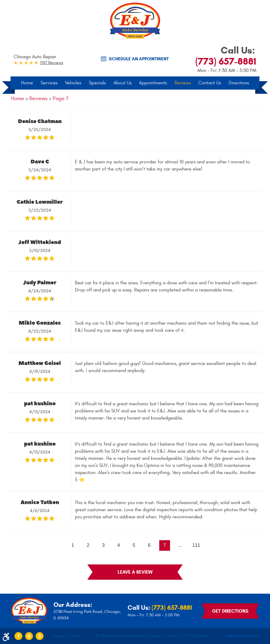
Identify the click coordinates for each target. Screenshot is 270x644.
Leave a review (135, 573)
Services (49, 83)
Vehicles (73, 83)
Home (27, 83)
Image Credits (66, 636)
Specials (97, 83)
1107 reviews (52, 63)
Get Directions (230, 611)
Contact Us (210, 83)
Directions (239, 83)
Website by (242, 636)
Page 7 (61, 99)
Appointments (153, 83)
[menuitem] (27, 83)
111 (197, 546)
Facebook (18, 636)
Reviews (183, 83)
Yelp (40, 636)
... (180, 546)
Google (29, 636)
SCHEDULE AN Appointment (139, 59)
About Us (122, 83)
